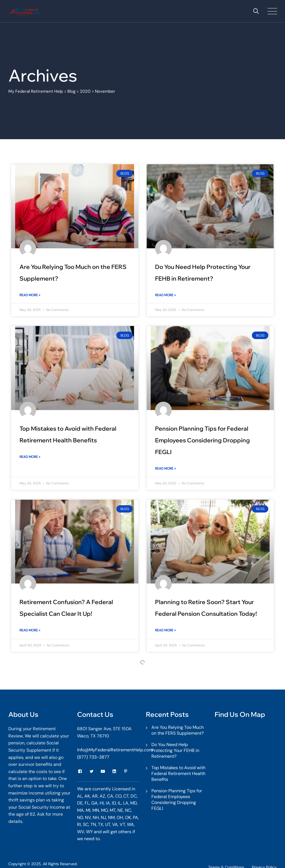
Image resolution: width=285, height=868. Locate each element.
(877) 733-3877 (93, 757)
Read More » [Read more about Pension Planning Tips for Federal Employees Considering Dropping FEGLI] (165, 469)
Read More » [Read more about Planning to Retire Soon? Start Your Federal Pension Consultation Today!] (165, 630)
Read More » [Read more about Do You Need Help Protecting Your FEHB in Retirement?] (165, 295)
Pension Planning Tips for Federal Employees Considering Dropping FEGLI (202, 440)
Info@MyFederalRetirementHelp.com (115, 750)
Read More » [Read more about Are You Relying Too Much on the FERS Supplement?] (30, 295)
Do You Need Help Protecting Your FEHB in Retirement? (175, 750)
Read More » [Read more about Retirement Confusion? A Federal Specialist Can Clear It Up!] (30, 630)
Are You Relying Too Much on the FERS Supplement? (178, 730)
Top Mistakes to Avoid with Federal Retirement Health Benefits (178, 773)
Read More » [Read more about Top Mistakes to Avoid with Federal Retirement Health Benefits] (30, 457)
